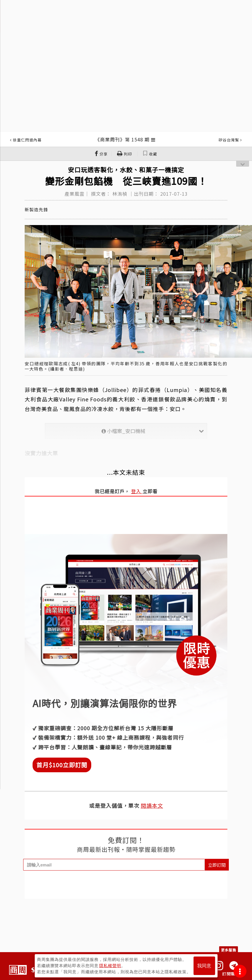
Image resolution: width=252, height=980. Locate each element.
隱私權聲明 (110, 966)
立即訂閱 (217, 865)
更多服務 (229, 950)
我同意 (204, 966)
